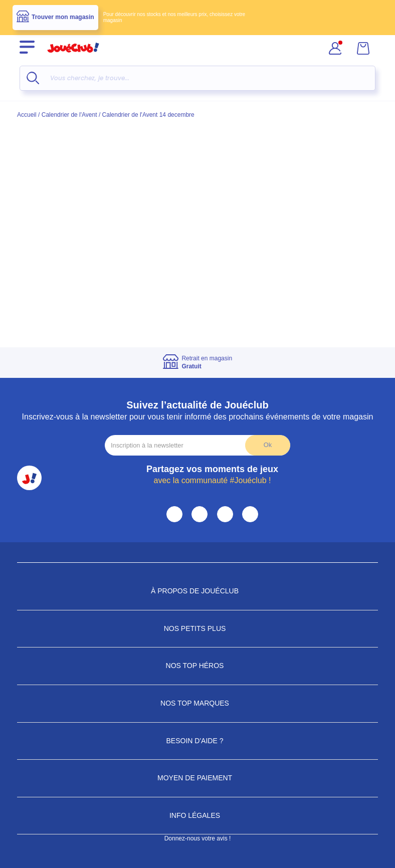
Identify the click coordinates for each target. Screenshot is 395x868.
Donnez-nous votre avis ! (198, 838)
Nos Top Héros (198, 666)
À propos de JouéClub (197, 591)
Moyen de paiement (197, 778)
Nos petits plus (198, 628)
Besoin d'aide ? (198, 741)
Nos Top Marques (197, 703)
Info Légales (197, 815)
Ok (268, 445)
